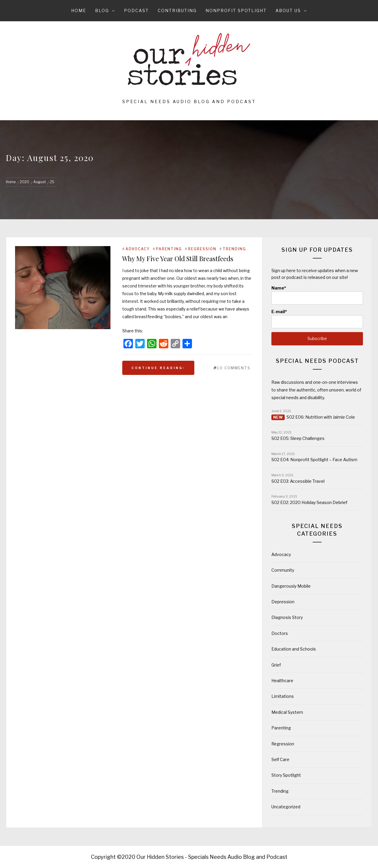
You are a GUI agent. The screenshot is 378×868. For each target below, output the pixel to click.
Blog (105, 10)
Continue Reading (158, 368)
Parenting (169, 249)
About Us (291, 10)
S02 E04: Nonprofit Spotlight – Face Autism (314, 460)
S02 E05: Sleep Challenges (298, 438)
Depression (283, 602)
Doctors (280, 633)
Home (79, 10)
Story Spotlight (286, 775)
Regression (202, 249)
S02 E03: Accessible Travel (298, 481)
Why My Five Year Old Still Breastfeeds (178, 259)
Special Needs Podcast (317, 361)
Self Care (280, 759)
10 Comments (234, 368)
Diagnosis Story (287, 617)
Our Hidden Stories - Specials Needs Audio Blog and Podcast (212, 857)
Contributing (177, 10)
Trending (234, 249)
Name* (317, 295)
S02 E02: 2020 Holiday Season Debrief (309, 502)
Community (283, 570)
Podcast (136, 10)
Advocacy (138, 249)
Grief (276, 665)
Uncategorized (286, 807)
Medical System (287, 712)
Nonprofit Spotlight (236, 10)
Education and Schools (294, 649)
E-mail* (317, 319)
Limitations (283, 696)
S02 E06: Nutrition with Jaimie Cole (321, 417)
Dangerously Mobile (291, 586)
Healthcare (282, 681)
